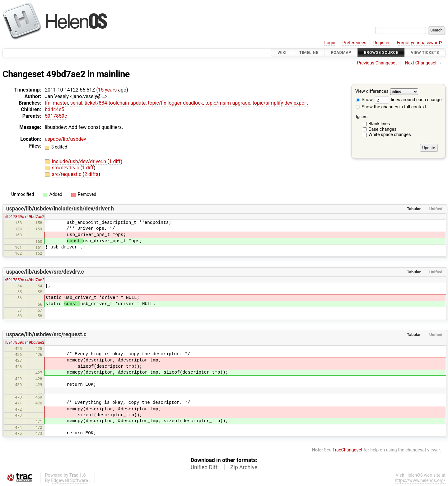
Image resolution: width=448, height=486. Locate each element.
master (60, 103)
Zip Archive (244, 467)
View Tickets (425, 52)
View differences (372, 92)
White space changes (390, 135)
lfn (48, 103)
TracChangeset (347, 450)
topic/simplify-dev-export (280, 103)
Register (382, 43)
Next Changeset (421, 63)
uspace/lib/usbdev (65, 139)
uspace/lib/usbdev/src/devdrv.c (45, 272)
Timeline (309, 52)
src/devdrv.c (66, 168)
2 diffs (91, 174)
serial (76, 103)
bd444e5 (54, 109)
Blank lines (379, 124)
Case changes (382, 129)
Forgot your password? (419, 43)
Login (330, 43)
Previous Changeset (377, 63)
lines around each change (408, 100)
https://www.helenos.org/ (420, 481)
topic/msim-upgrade (228, 103)
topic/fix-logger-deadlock (175, 103)
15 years (107, 90)
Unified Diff (204, 467)
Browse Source (381, 52)
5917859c (56, 116)
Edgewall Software (70, 481)
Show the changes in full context (391, 107)
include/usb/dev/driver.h (80, 161)
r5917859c (14, 217)
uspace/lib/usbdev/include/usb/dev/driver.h (60, 209)
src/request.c (67, 174)
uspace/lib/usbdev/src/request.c (46, 334)
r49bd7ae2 (35, 217)
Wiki (282, 52)
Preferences (354, 43)
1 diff (115, 161)
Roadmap (341, 52)
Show (364, 100)
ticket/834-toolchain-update (115, 103)
